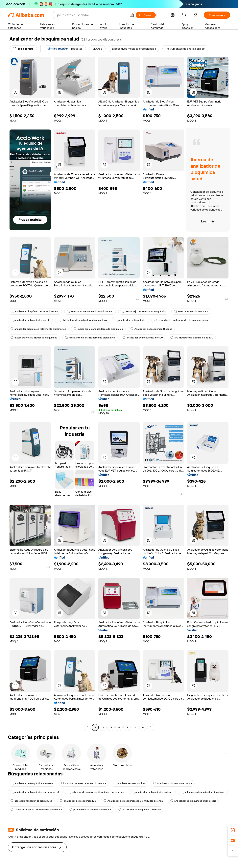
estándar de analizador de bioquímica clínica (181, 320)
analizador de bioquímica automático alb (35, 792)
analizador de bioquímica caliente (152, 792)
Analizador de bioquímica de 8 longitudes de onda (133, 801)
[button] (132, 15)
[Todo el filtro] (23, 49)
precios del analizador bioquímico (90, 810)
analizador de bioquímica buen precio (193, 801)
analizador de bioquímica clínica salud (90, 311)
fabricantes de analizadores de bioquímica (36, 810)
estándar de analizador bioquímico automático (96, 792)
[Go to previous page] (87, 727)
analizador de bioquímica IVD (78, 801)
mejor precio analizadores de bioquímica (98, 329)
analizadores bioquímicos (130, 783)
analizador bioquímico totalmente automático (38, 329)
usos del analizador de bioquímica (31, 801)
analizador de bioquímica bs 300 (143, 338)
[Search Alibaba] (91, 15)
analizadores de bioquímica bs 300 (192, 338)
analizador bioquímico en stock (173, 783)
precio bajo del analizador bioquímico (144, 311)
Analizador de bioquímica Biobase (151, 329)
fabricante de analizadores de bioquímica (90, 338)
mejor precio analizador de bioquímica (34, 338)
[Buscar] (146, 15)
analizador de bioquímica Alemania (32, 783)
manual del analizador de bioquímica (83, 783)
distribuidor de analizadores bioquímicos (82, 320)
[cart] (185, 16)
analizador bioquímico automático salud (35, 311)
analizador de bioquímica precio (30, 320)
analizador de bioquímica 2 (191, 311)
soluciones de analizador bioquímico (203, 792)
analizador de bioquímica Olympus (140, 810)
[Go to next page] (151, 727)
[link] (233, 830)
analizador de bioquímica (130, 320)
